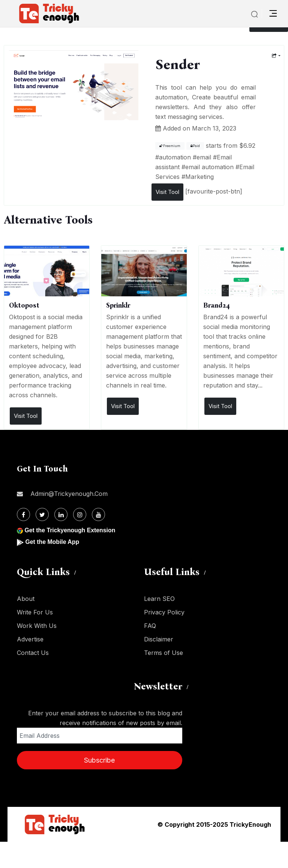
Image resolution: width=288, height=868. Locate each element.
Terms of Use (163, 653)
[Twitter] (42, 514)
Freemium (170, 146)
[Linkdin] (61, 514)
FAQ (150, 626)
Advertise (30, 639)
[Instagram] (80, 514)
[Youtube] (98, 514)
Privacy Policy (164, 612)
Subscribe (99, 760)
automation (175, 157)
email (204, 157)
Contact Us (33, 653)
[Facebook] (23, 514)
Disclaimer (159, 639)
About (26, 599)
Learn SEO (159, 599)
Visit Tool (167, 192)
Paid (195, 146)
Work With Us (37, 626)
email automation (209, 167)
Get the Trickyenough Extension (70, 530)
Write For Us (35, 612)
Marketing (199, 177)
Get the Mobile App (52, 542)
